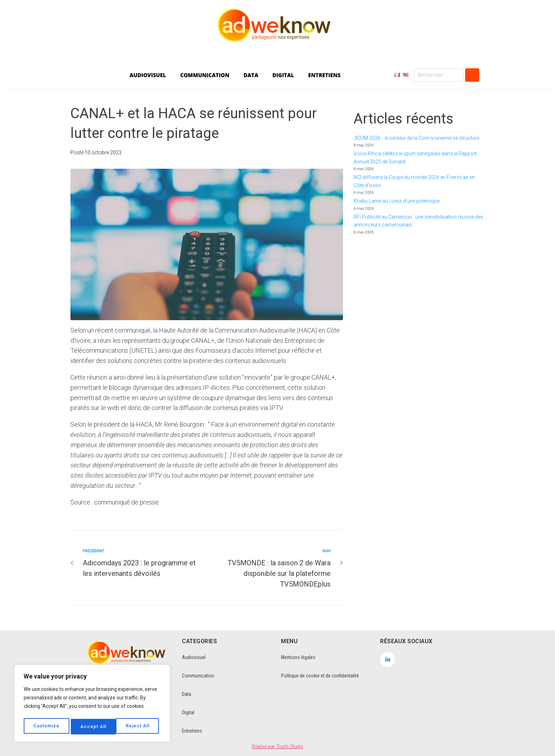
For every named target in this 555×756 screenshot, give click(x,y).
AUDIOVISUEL (148, 75)
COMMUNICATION (205, 75)
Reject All (93, 727)
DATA (251, 75)
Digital (188, 712)
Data (187, 694)
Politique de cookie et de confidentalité (320, 676)
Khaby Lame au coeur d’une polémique (397, 201)
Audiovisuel (194, 657)
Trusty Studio (290, 746)
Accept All (139, 727)
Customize (46, 727)
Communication (198, 676)
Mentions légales (298, 657)
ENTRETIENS (324, 75)
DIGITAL (283, 75)
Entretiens (192, 731)
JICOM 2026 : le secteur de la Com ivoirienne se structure (416, 138)
